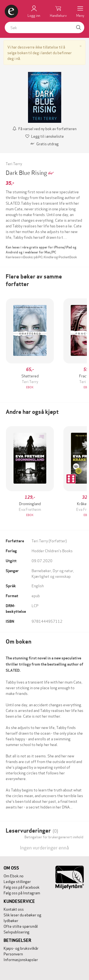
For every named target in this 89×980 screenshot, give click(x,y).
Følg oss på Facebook (21, 887)
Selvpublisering (16, 932)
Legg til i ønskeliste (45, 136)
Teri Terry (14, 163)
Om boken (19, 642)
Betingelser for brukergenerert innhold (54, 837)
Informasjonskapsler (21, 959)
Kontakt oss (14, 909)
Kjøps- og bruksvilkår (21, 948)
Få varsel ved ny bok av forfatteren (44, 128)
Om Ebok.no (14, 876)
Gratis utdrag (45, 143)
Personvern (13, 954)
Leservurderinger (32, 831)
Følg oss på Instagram (22, 893)
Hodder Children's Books (52, 550)
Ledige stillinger (17, 881)
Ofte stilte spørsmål (21, 926)
